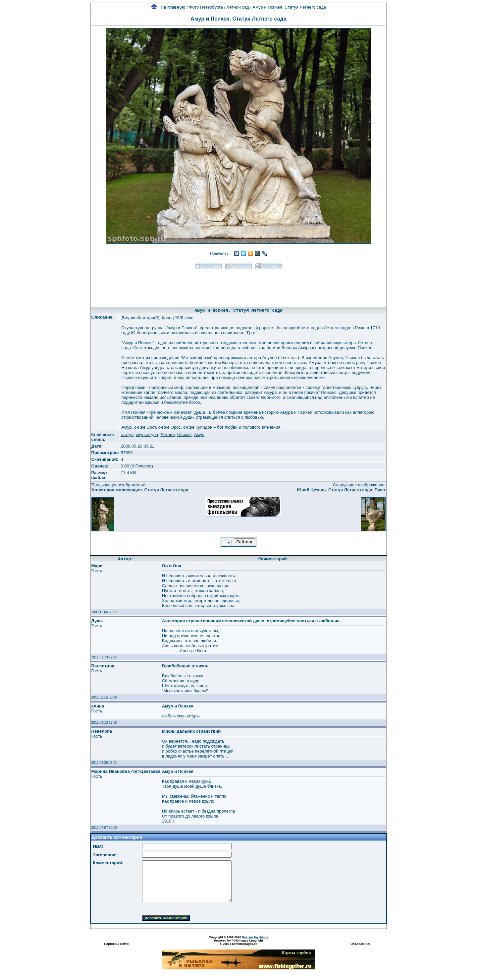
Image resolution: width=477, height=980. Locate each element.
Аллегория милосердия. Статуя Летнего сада (140, 490)
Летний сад (238, 7)
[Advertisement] (238, 286)
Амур (199, 434)
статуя (127, 434)
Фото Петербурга (206, 7)
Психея (185, 434)
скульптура (147, 434)
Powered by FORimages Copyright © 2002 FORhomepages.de (238, 942)
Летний (168, 434)
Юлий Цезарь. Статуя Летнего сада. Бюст (341, 490)
